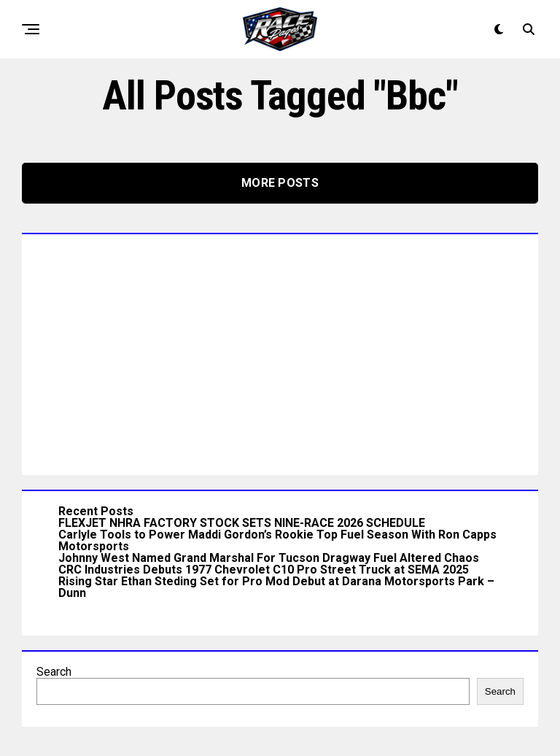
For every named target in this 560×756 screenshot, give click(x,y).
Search (54, 672)
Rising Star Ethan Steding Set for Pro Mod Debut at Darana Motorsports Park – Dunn (276, 587)
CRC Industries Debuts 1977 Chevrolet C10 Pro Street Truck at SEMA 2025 (264, 570)
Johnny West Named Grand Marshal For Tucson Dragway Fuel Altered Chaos (269, 558)
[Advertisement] (280, 351)
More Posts (280, 183)
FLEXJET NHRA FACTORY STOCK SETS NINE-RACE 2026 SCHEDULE (242, 523)
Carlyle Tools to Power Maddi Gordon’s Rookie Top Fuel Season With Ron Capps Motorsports (277, 540)
